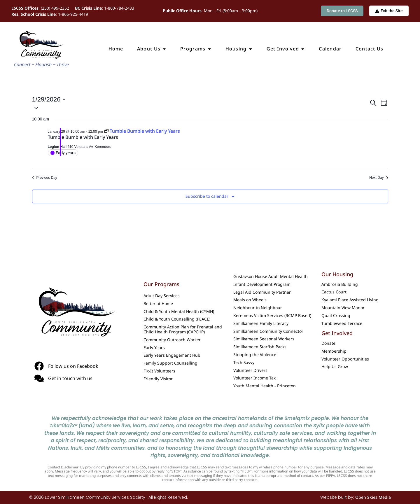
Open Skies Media (373, 497)
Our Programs (161, 284)
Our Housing (337, 274)
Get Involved (337, 333)
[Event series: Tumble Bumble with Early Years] (142, 131)
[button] (201, 108)
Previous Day (45, 178)
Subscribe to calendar (207, 196)
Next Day (379, 178)
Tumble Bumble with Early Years (83, 137)
